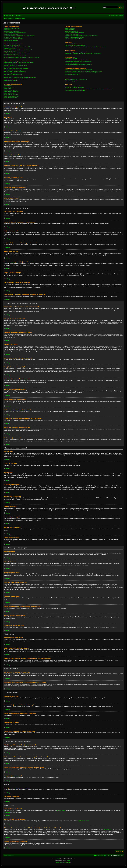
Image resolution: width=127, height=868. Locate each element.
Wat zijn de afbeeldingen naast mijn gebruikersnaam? (16, 53)
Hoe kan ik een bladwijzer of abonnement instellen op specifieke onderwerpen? (83, 71)
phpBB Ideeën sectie (83, 821)
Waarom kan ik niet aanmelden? (11, 34)
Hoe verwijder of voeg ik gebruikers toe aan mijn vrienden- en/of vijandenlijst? (83, 53)
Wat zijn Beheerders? (70, 28)
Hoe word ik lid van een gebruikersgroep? (75, 33)
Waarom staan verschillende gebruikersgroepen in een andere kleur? (81, 36)
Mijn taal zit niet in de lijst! (10, 51)
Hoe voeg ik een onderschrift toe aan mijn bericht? (16, 65)
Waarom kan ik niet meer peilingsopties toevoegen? (16, 68)
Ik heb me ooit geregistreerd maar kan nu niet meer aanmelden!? (19, 36)
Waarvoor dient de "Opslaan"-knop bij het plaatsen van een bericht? (20, 77)
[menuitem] (13, 16)
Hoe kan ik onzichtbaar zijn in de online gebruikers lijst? (17, 47)
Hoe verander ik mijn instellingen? (12, 45)
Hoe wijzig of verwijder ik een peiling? (13, 70)
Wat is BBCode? (8, 86)
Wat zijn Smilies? (8, 89)
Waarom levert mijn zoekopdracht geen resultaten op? (78, 60)
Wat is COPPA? (7, 30)
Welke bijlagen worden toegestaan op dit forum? (76, 79)
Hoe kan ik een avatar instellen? (11, 54)
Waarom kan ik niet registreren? (11, 31)
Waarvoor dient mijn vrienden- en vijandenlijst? (76, 52)
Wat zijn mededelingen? (9, 93)
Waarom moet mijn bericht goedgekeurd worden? (15, 79)
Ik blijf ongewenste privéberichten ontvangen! (75, 45)
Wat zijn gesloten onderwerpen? (11, 96)
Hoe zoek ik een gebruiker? (71, 63)
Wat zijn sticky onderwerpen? (11, 95)
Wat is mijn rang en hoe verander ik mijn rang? (15, 56)
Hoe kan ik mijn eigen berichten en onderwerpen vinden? (78, 65)
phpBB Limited (61, 810)
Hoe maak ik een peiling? (10, 67)
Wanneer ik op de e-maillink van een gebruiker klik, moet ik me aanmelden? (22, 57)
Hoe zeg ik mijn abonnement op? (72, 74)
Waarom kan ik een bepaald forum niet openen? (15, 71)
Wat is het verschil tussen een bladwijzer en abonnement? (78, 70)
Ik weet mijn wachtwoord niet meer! (12, 37)
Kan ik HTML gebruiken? (10, 87)
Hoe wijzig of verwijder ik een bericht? (13, 64)
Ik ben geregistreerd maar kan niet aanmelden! (15, 33)
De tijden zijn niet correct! (10, 48)
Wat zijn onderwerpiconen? (10, 98)
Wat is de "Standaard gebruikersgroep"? (74, 37)
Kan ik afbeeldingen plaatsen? (11, 90)
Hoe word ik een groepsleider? (72, 34)
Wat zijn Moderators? (70, 30)
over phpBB (7, 812)
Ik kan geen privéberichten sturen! (73, 44)
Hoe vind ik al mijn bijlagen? (71, 81)
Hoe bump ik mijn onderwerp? (11, 80)
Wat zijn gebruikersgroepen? (71, 31)
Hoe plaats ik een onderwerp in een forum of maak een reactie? (19, 62)
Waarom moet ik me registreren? (11, 28)
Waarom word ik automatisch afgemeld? (13, 39)
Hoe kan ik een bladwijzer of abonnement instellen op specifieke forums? (82, 73)
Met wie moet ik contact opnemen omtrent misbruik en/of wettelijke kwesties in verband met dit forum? (89, 89)
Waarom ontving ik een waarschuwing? (13, 74)
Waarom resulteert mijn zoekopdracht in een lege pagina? (78, 62)
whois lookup (107, 830)
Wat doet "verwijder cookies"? (11, 40)
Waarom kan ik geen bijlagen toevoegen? (14, 73)
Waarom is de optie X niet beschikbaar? (74, 88)
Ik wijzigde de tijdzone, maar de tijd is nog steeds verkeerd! (18, 50)
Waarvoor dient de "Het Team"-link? (73, 39)
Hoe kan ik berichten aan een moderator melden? (15, 76)
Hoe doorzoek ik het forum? (71, 59)
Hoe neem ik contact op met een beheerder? (75, 91)
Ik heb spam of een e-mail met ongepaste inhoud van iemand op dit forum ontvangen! (85, 47)
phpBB (58, 859)
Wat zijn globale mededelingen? (11, 92)
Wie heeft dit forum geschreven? (72, 86)
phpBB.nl (69, 861)
